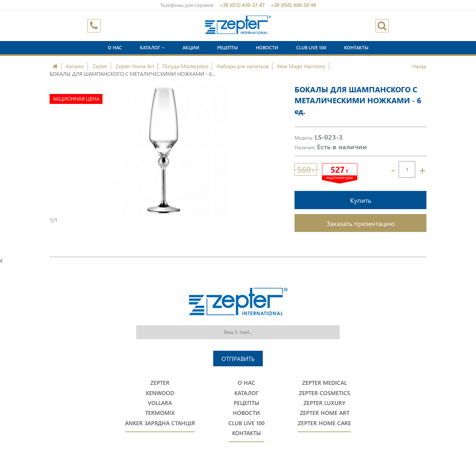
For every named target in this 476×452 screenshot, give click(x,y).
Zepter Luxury (324, 403)
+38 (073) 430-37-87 (242, 5)
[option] (164, 150)
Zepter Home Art (135, 66)
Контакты (356, 47)
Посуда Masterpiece (185, 66)
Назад (419, 66)
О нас (115, 47)
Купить (361, 200)
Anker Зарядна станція (160, 423)
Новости (267, 47)
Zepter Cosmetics (324, 393)
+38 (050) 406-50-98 (293, 5)
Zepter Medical (324, 383)
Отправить (238, 359)
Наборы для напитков (243, 66)
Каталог (152, 47)
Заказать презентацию (361, 223)
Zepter (100, 66)
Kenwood (160, 393)
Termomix (160, 413)
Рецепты (228, 47)
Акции (191, 47)
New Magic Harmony (301, 66)
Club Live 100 (311, 47)
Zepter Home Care (324, 423)
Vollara (160, 403)
